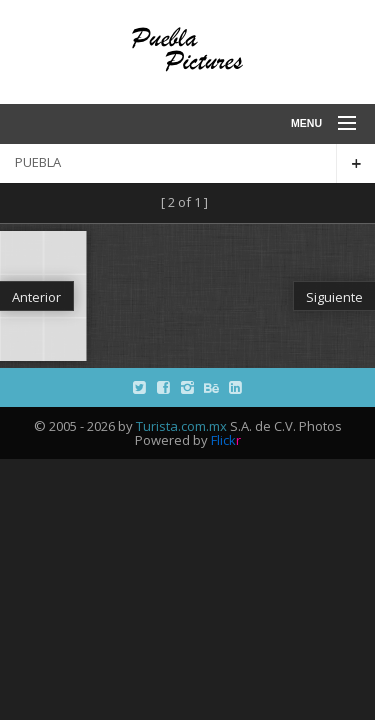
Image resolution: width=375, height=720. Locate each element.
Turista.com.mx (181, 426)
